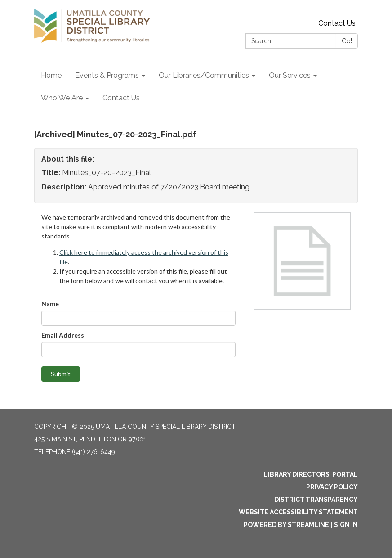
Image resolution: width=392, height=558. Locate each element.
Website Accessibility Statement (298, 512)
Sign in (346, 525)
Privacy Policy (332, 487)
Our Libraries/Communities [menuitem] (204, 75)
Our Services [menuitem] (290, 75)
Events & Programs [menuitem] (107, 75)
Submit (61, 374)
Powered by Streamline (286, 525)
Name (50, 304)
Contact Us (337, 23)
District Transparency (316, 499)
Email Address (63, 335)
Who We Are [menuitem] (62, 98)
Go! (347, 41)
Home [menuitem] (51, 75)
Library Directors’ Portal (311, 474)
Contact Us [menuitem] (121, 98)
